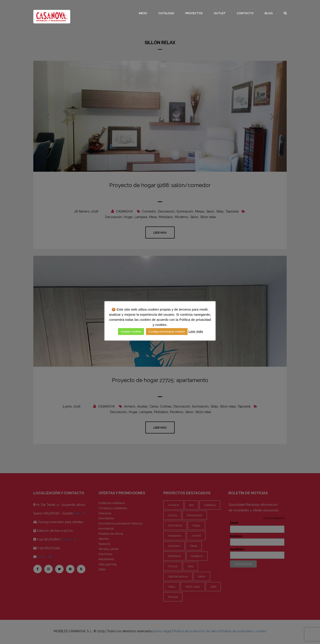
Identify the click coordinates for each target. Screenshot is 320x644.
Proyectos (194, 13)
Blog (269, 13)
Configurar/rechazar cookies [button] (167, 332)
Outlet (220, 13)
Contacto (245, 13)
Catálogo (166, 13)
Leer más (196, 331)
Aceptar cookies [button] (131, 332)
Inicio (143, 13)
